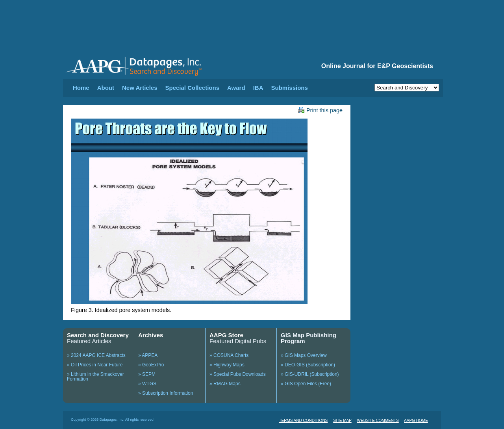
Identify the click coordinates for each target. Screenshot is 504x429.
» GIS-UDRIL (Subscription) (310, 374)
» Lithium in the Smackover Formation (95, 377)
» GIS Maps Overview (304, 355)
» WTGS (147, 384)
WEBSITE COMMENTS (378, 421)
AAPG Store (226, 335)
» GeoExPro (151, 365)
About (106, 88)
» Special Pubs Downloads (238, 374)
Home (81, 88)
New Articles (140, 88)
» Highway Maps (227, 365)
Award (236, 88)
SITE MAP (342, 421)
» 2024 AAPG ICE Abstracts (96, 355)
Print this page (320, 110)
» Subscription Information (166, 393)
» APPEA (148, 355)
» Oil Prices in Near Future (95, 365)
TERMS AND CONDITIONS (303, 421)
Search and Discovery (98, 335)
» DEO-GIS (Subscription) (308, 365)
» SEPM (147, 374)
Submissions (289, 88)
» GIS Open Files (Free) (306, 384)
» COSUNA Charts (229, 355)
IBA (258, 88)
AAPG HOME (416, 421)
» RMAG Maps (225, 384)
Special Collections (193, 88)
